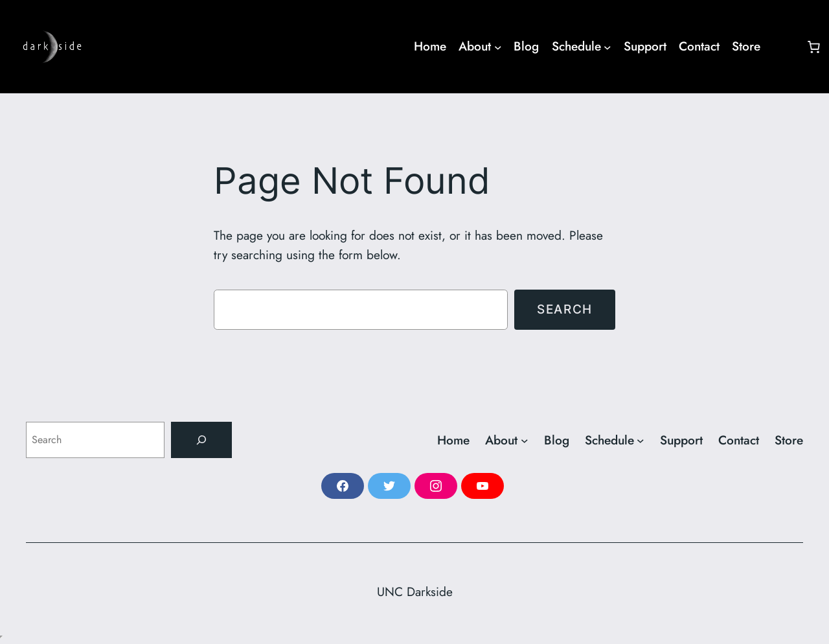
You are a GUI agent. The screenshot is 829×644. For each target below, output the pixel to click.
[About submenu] (480, 47)
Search (565, 309)
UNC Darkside (415, 592)
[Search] (201, 440)
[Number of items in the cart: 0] (813, 47)
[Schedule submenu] (582, 47)
